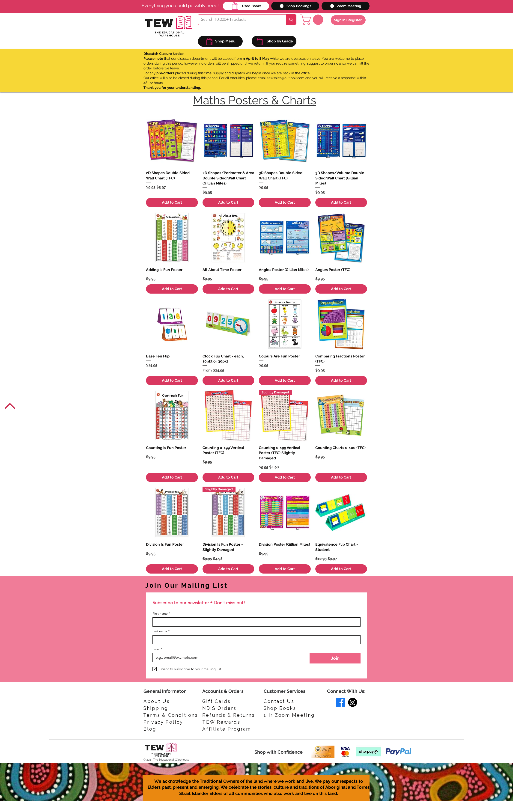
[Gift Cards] (224, 701)
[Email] (229, 657)
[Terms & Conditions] (171, 715)
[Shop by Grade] (274, 41)
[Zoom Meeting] (346, 6)
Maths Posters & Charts (255, 100)
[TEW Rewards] (224, 722)
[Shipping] (158, 708)
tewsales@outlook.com (286, 78)
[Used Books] (246, 6)
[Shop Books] (284, 708)
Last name (161, 631)
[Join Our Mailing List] (206, 586)
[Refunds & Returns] (232, 715)
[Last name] (255, 640)
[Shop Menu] (220, 41)
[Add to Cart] (172, 202)
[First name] (255, 622)
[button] (313, 20)
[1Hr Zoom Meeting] (291, 715)
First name (161, 614)
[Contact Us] (284, 701)
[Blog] (165, 729)
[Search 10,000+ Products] (239, 20)
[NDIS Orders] (224, 708)
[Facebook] (340, 702)
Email (157, 649)
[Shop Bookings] (295, 6)
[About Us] (158, 701)
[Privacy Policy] (165, 722)
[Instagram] (353, 702)
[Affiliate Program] (228, 729)
